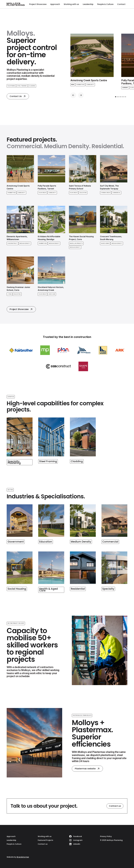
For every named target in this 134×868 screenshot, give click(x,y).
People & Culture (105, 4)
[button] (73, 95)
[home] (16, 4)
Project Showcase (38, 4)
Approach (55, 4)
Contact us (115, 806)
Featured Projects (45, 840)
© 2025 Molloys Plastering (111, 840)
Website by (18, 857)
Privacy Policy (106, 836)
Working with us (71, 4)
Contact (121, 4)
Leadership (88, 4)
